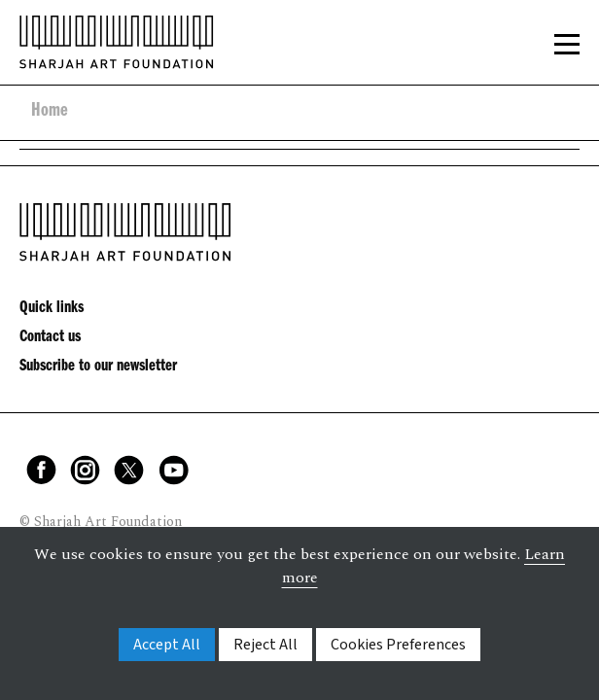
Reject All (265, 645)
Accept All (167, 645)
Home (50, 113)
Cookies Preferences (398, 645)
